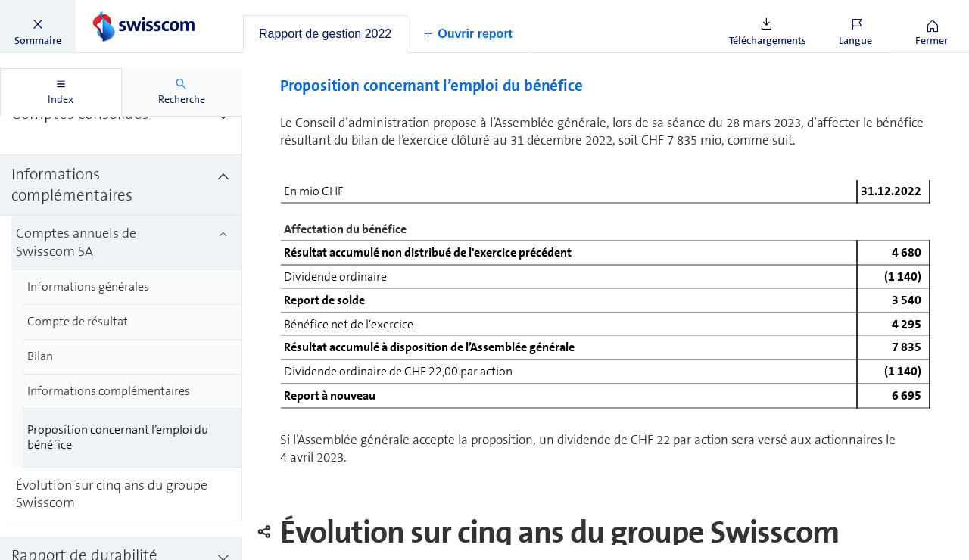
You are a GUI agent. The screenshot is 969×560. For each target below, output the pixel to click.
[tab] (325, 34)
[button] (38, 26)
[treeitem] (121, 148)
